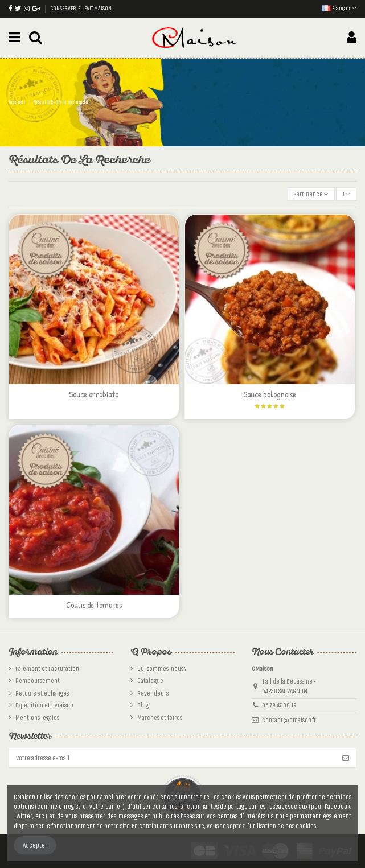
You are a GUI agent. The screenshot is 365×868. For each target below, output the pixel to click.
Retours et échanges (42, 693)
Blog (143, 705)
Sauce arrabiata (94, 394)
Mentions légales (37, 718)
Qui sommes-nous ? (162, 669)
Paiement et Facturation (47, 669)
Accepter (35, 845)
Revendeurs (153, 693)
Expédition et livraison (44, 705)
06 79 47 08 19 (279, 705)
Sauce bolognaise (270, 394)
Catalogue (150, 681)
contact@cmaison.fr (289, 720)
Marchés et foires (160, 718)
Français (339, 9)
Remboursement (38, 681)
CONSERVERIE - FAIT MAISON (81, 9)
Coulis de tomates (94, 605)
